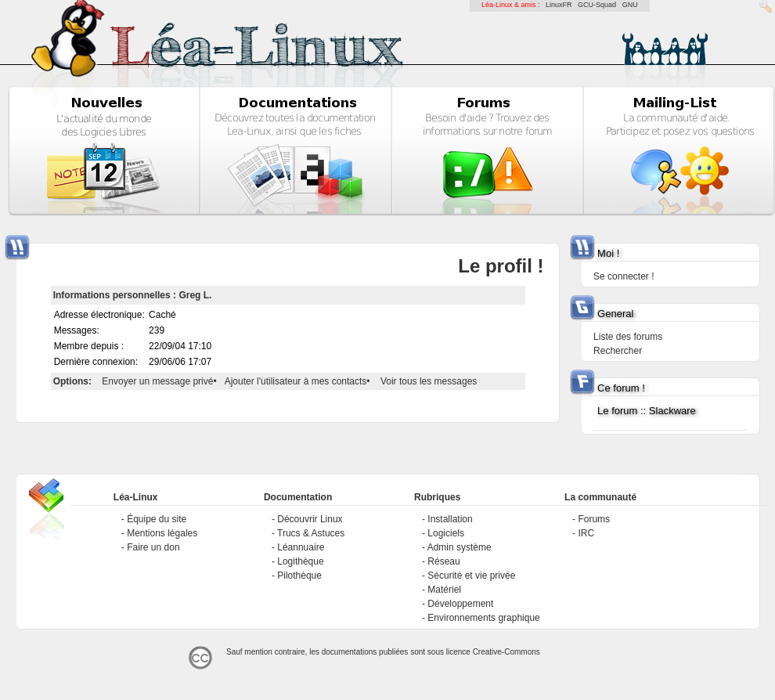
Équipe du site (157, 519)
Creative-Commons (506, 652)
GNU (630, 5)
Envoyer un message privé (157, 381)
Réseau (443, 561)
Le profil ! (501, 266)
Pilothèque (299, 576)
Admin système (460, 547)
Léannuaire (301, 547)
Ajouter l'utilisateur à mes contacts (296, 381)
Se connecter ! (624, 276)
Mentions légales (162, 533)
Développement (460, 604)
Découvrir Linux (310, 519)
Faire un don (153, 547)
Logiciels (446, 533)
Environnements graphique (483, 618)
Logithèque (300, 561)
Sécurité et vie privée (471, 576)
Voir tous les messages (429, 381)
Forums (594, 519)
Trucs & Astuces (311, 533)
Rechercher (618, 351)
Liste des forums (628, 337)
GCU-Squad (597, 5)
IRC (586, 533)
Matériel (444, 590)
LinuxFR (559, 5)
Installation (450, 519)
